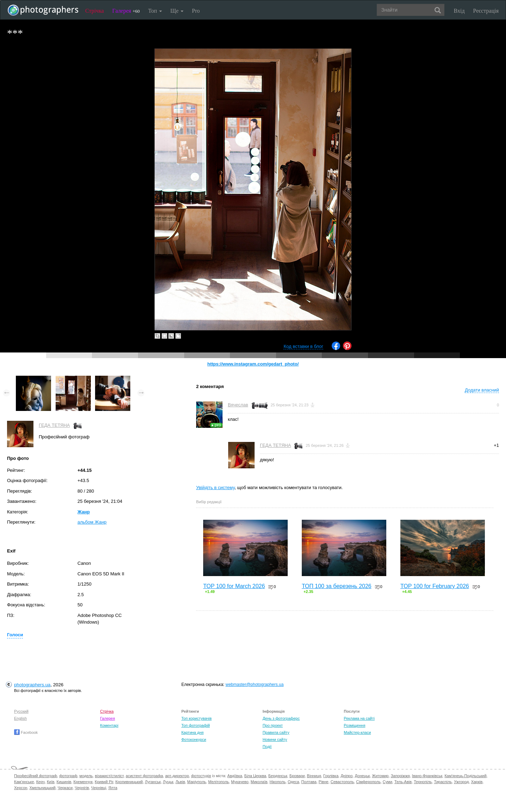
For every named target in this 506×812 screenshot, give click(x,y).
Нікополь (277, 782)
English (20, 718)
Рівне (324, 782)
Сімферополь (368, 782)
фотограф (68, 776)
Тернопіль (423, 782)
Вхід (459, 11)
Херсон (21, 788)
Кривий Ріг (104, 782)
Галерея (126, 11)
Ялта (113, 788)
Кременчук (83, 782)
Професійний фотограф (36, 776)
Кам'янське (24, 782)
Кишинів (64, 782)
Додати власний (482, 390)
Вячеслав (238, 405)
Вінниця (314, 776)
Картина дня (192, 732)
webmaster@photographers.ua (254, 685)
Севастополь (342, 782)
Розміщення (354, 725)
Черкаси (65, 788)
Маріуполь (197, 782)
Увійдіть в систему (215, 488)
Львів (180, 782)
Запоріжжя (400, 776)
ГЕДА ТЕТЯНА (54, 425)
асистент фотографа (144, 776)
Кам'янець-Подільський (465, 776)
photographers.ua (32, 685)
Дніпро (346, 776)
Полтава (309, 782)
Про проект (273, 725)
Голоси (15, 635)
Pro (196, 11)
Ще (177, 11)
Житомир (380, 776)
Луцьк (168, 782)
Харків (477, 782)
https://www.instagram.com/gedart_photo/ (253, 364)
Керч (40, 782)
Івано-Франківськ (427, 776)
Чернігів (82, 788)
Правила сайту (276, 732)
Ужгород (461, 782)
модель (86, 776)
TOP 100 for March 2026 (234, 586)
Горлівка (331, 776)
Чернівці (99, 788)
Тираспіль (443, 782)
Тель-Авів (403, 782)
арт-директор (177, 776)
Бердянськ (278, 776)
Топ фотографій (196, 725)
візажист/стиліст (109, 776)
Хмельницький (43, 788)
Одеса (293, 782)
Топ (155, 11)
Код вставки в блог (303, 346)
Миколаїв (259, 782)
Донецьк (362, 776)
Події (267, 747)
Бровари (297, 776)
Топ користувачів (196, 718)
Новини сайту (275, 739)
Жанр (84, 512)
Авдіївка (235, 776)
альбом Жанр (92, 522)
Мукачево (240, 782)
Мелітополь (218, 782)
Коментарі (109, 725)
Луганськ (153, 782)
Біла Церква (255, 776)
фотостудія (201, 776)
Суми (388, 782)
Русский (21, 711)
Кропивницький (129, 782)
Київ (51, 782)
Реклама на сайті (359, 718)
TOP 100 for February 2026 (435, 586)
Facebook (26, 732)
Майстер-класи (357, 732)
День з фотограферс (281, 718)
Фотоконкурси (194, 739)
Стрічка (95, 11)
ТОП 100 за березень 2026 (337, 586)
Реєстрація (486, 11)
